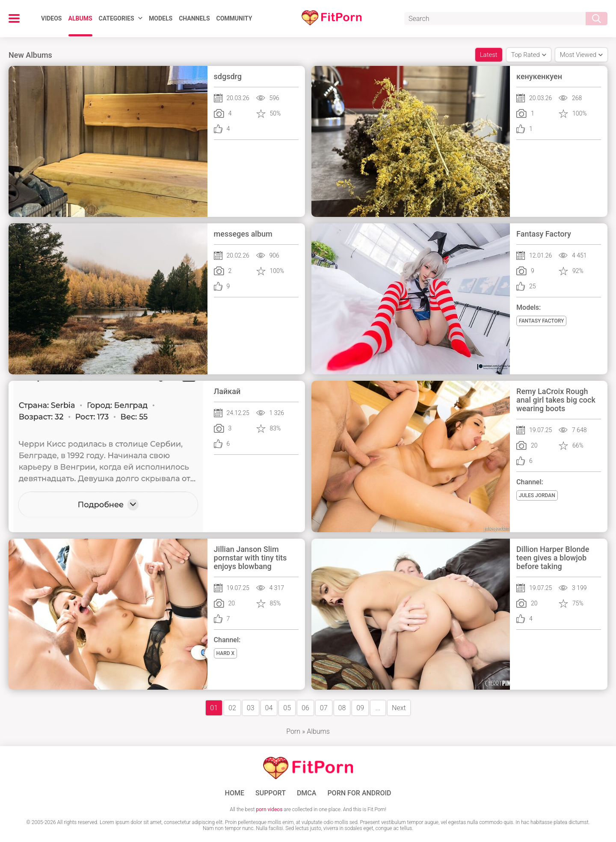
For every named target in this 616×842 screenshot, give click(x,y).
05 (287, 708)
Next (399, 708)
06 (305, 708)
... (378, 708)
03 (251, 708)
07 (324, 708)
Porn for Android (359, 793)
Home (235, 793)
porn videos (269, 809)
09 (360, 708)
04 (269, 708)
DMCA (307, 793)
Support (271, 793)
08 (342, 708)
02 (232, 708)
